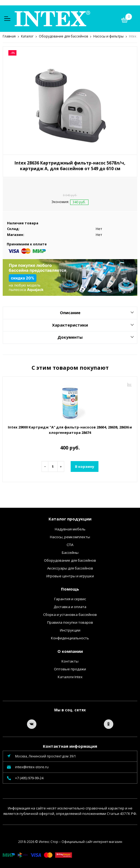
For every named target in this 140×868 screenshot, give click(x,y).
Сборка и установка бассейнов (70, 614)
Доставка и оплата (70, 606)
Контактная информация (70, 746)
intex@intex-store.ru (32, 767)
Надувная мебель (70, 529)
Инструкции (70, 630)
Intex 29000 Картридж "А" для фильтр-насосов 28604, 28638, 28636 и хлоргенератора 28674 (70, 430)
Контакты (70, 661)
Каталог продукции (70, 519)
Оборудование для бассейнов (70, 560)
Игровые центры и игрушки (70, 576)
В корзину (85, 466)
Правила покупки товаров (70, 622)
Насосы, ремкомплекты (70, 537)
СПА (70, 544)
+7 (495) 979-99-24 (29, 778)
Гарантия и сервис (70, 599)
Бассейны (70, 552)
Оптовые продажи (70, 669)
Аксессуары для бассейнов (70, 568)
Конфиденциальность (70, 638)
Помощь (70, 589)
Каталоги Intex (70, 677)
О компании (70, 651)
